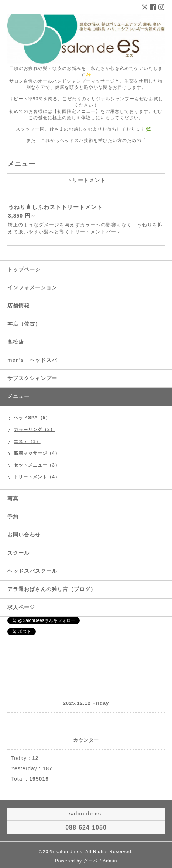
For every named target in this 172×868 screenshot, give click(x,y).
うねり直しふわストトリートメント (55, 207)
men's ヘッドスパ (32, 360)
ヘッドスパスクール (32, 571)
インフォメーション (32, 287)
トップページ (24, 269)
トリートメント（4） (37, 477)
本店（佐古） (24, 324)
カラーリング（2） (34, 430)
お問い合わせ (24, 535)
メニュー (18, 396)
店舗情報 (18, 306)
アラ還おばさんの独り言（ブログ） (52, 589)
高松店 (16, 342)
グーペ (91, 861)
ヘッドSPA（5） (32, 418)
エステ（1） (27, 441)
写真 (13, 498)
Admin (110, 861)
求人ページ (21, 607)
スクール (18, 553)
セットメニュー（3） (37, 465)
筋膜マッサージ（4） (37, 453)
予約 (13, 517)
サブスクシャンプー (32, 378)
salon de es (69, 852)
